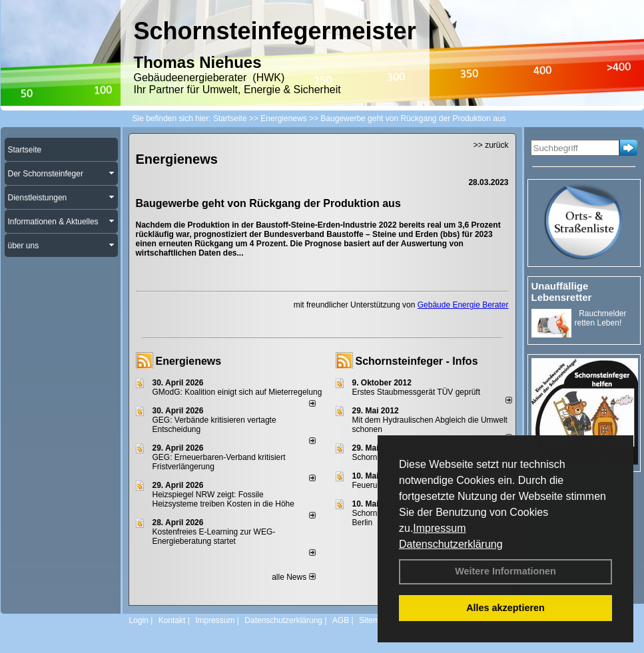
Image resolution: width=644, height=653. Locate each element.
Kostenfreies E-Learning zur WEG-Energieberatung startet (214, 537)
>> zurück (491, 145)
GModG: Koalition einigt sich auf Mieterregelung (237, 392)
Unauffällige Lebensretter (562, 292)
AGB (341, 620)
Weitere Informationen (505, 571)
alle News (293, 577)
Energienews (189, 361)
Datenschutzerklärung (451, 544)
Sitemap (374, 620)
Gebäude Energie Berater (463, 305)
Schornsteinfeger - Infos (417, 361)
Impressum (439, 528)
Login (139, 620)
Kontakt (172, 620)
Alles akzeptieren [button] (505, 608)
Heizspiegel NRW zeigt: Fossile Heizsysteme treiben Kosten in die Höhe (223, 499)
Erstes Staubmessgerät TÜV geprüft (417, 392)
